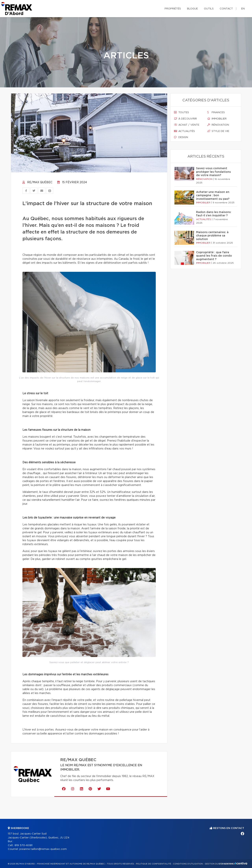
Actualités (184, 131)
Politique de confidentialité (154, 864)
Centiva (241, 863)
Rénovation (218, 125)
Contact (226, 9)
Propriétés (173, 9)
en (243, 9)
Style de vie (218, 131)
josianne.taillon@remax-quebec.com (43, 849)
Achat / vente (187, 125)
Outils (209, 9)
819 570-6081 (24, 845)
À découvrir (185, 119)
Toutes (182, 112)
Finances (216, 112)
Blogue (192, 9)
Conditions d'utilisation (188, 864)
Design (181, 137)
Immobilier (217, 119)
